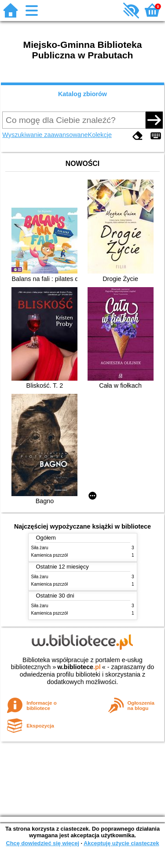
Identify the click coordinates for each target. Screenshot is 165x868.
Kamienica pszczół (49, 555)
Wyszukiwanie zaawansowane (45, 135)
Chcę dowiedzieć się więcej (42, 843)
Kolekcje (100, 135)
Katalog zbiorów (82, 94)
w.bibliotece (79, 667)
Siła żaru (40, 548)
